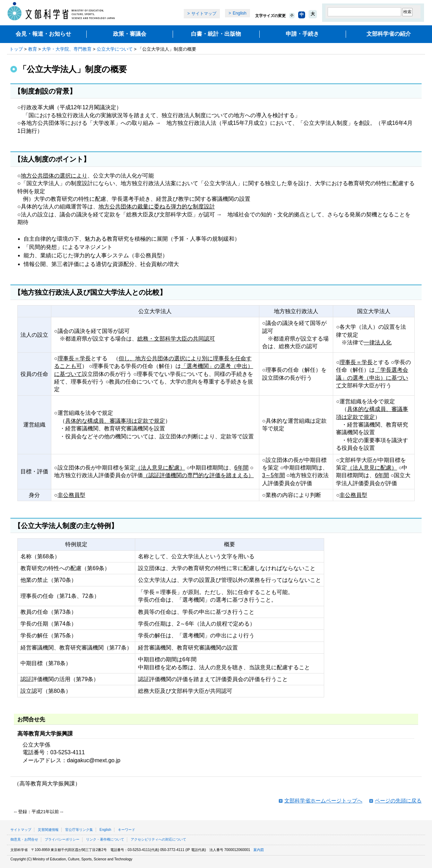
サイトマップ (204, 14)
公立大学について (115, 49)
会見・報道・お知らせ (43, 34)
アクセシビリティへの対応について (158, 839)
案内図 (259, 850)
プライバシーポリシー (62, 839)
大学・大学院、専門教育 (67, 49)
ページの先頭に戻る (398, 801)
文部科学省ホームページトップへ (323, 801)
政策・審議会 (130, 34)
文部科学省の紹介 (389, 34)
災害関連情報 (48, 830)
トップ (16, 49)
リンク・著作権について (105, 839)
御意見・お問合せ (24, 839)
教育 (33, 49)
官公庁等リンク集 (79, 830)
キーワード (127, 830)
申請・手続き (302, 34)
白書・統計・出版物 (216, 34)
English (239, 13)
